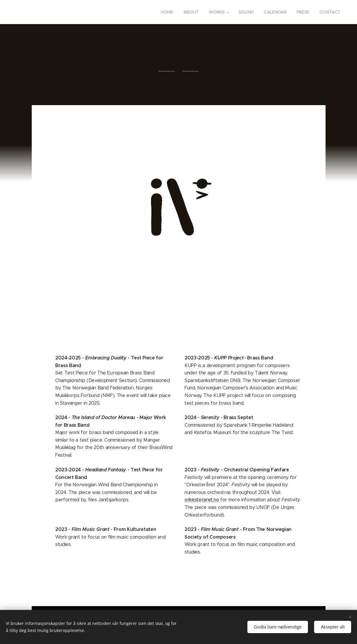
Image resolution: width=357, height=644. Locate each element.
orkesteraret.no (202, 500)
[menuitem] (168, 12)
